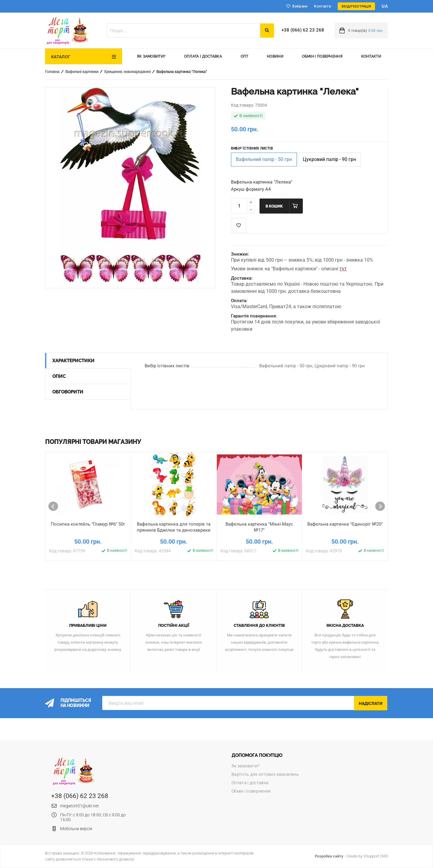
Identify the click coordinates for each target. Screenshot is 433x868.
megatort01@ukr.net (80, 806)
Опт (244, 56)
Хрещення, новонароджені (127, 72)
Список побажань (238, 226)
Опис (59, 376)
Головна (52, 72)
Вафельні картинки (82, 72)
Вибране (300, 6)
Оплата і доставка (203, 56)
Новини (275, 56)
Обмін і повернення (322, 56)
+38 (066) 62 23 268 (303, 30)
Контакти (322, 6)
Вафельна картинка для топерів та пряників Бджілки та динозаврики (174, 527)
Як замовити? (151, 56)
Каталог (61, 57)
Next (380, 506)
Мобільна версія (76, 829)
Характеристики (73, 361)
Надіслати (371, 703)
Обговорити (68, 392)
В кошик (274, 206)
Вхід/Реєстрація (356, 6)
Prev (53, 506)
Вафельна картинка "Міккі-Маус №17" (259, 527)
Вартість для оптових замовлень (265, 774)
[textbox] (183, 30)
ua (385, 6)
